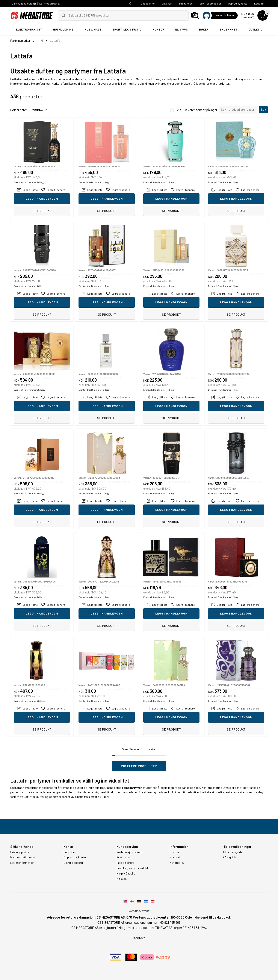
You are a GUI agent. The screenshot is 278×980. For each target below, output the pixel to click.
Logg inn (259, 3)
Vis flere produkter (139, 766)
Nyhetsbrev (177, 863)
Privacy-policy (20, 852)
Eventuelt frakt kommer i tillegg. (29, 201)
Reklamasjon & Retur (130, 852)
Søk (263, 109)
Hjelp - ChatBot (127, 873)
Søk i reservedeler (210, 3)
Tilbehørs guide (233, 852)
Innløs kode (186, 3)
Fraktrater (123, 857)
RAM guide (229, 857)
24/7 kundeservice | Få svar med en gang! (36, 3)
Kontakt (175, 857)
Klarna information (22, 863)
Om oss (175, 852)
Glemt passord (73, 863)
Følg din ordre (125, 863)
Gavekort (167, 3)
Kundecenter (147, 3)
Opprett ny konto (238, 3)
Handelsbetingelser (23, 857)
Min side (122, 879)
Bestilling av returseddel (132, 868)
